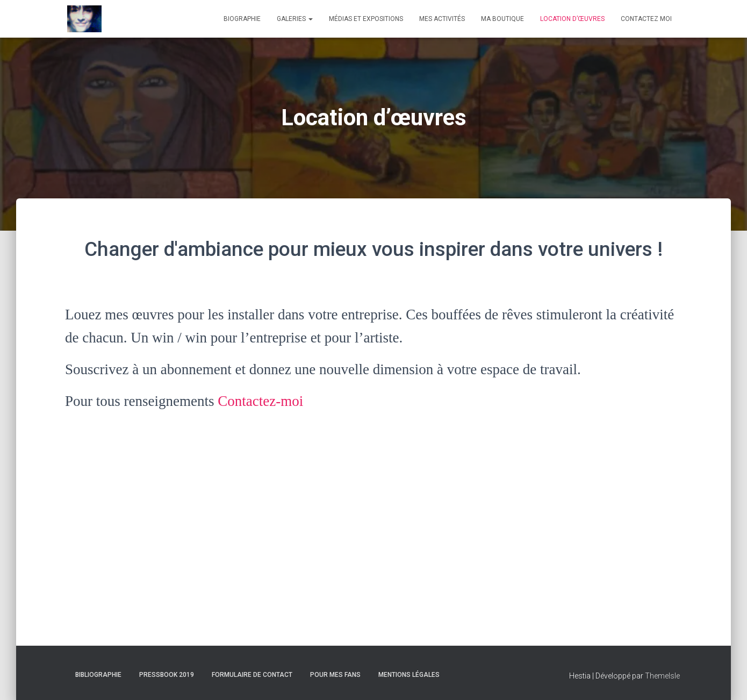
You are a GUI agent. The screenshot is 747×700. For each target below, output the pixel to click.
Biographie (242, 19)
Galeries (295, 19)
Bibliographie (98, 675)
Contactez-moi (260, 401)
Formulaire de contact (252, 675)
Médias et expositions (366, 19)
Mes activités (442, 19)
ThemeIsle (662, 676)
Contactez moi (646, 19)
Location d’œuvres (572, 19)
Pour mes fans (335, 675)
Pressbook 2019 (167, 675)
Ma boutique (502, 19)
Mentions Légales (409, 675)
